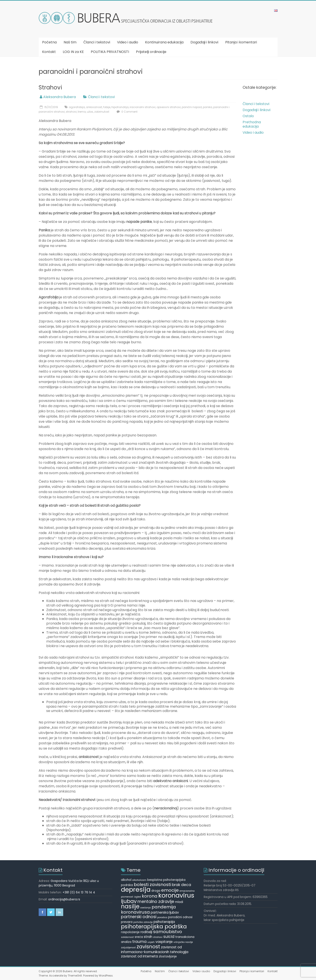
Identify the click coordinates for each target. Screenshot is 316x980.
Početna (49, 42)
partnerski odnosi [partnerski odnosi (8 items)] (139, 917)
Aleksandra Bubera (60, 97)
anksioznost (94, 107)
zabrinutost (102, 112)
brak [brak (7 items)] (176, 885)
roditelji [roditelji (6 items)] (146, 932)
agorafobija (77, 107)
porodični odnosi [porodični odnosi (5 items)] (180, 917)
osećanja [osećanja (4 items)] (146, 908)
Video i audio (128, 42)
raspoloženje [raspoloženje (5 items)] (130, 932)
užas (90, 112)
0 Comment (127, 112)
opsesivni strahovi (169, 107)
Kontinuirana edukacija (164, 42)
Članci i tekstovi (97, 42)
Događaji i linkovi (204, 42)
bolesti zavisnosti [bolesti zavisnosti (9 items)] (152, 885)
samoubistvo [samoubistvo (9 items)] (168, 932)
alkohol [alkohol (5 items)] (126, 880)
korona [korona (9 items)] (150, 896)
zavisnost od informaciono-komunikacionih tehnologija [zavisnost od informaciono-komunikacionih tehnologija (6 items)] (155, 950)
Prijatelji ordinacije (151, 52)
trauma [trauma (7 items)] (139, 942)
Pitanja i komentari (241, 42)
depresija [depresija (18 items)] (136, 889)
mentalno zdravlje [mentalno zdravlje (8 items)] (156, 902)
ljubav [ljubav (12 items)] (129, 901)
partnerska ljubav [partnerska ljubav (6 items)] (165, 912)
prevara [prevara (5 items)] (127, 922)
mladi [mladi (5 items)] (179, 902)
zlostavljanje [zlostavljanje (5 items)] (168, 956)
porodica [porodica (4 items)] (162, 917)
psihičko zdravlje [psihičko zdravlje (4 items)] (143, 922)
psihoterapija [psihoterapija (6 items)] (164, 922)
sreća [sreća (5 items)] (139, 937)
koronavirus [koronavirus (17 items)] (176, 895)
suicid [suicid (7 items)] (169, 937)
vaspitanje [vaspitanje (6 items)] (164, 942)
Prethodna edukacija (252, 124)
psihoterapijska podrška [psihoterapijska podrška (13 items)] (154, 927)
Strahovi (50, 87)
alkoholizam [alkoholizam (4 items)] (139, 880)
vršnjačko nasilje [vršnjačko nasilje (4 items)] (183, 942)
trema (82, 112)
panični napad (192, 107)
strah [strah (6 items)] (148, 937)
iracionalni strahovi (143, 107)
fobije (107, 107)
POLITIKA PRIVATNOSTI (110, 52)
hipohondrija (120, 107)
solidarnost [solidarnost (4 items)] (127, 937)
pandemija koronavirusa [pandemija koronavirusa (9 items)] (148, 909)
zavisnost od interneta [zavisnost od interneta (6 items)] (139, 956)
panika (208, 107)
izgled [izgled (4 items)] (137, 897)
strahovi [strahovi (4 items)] (158, 937)
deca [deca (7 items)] (186, 885)
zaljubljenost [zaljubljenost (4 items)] (128, 948)
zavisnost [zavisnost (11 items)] (148, 947)
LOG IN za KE (73, 52)
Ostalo (248, 116)
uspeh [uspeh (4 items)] (151, 942)
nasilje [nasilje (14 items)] (130, 906)
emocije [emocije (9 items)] (170, 890)
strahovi (71, 112)
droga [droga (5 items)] (156, 891)
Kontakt (49, 52)
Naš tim (70, 42)
